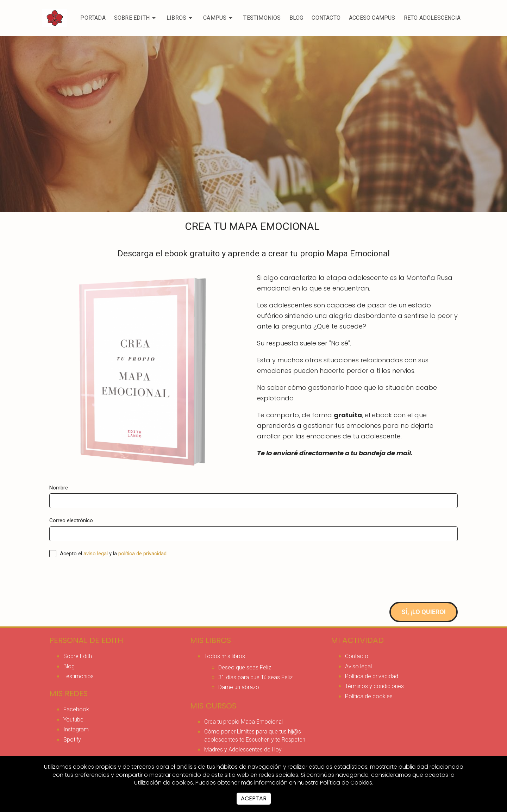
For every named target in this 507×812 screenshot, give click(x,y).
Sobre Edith (136, 18)
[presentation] (103, 580)
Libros (181, 18)
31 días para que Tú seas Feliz (255, 677)
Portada (93, 18)
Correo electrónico (71, 520)
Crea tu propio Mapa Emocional (243, 722)
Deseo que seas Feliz (245, 667)
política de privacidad (142, 554)
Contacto (326, 18)
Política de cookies (369, 696)
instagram (76, 729)
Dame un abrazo (239, 687)
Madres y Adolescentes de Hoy (243, 749)
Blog (296, 18)
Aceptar (254, 798)
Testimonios (262, 18)
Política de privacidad (372, 676)
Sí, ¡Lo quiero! (424, 612)
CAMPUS (219, 18)
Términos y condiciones (374, 686)
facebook (76, 709)
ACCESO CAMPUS (372, 18)
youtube (73, 720)
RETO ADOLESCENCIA (432, 18)
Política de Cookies (346, 783)
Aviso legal (358, 666)
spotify (72, 740)
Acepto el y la (108, 554)
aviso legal (96, 554)
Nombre (59, 488)
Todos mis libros (225, 656)
